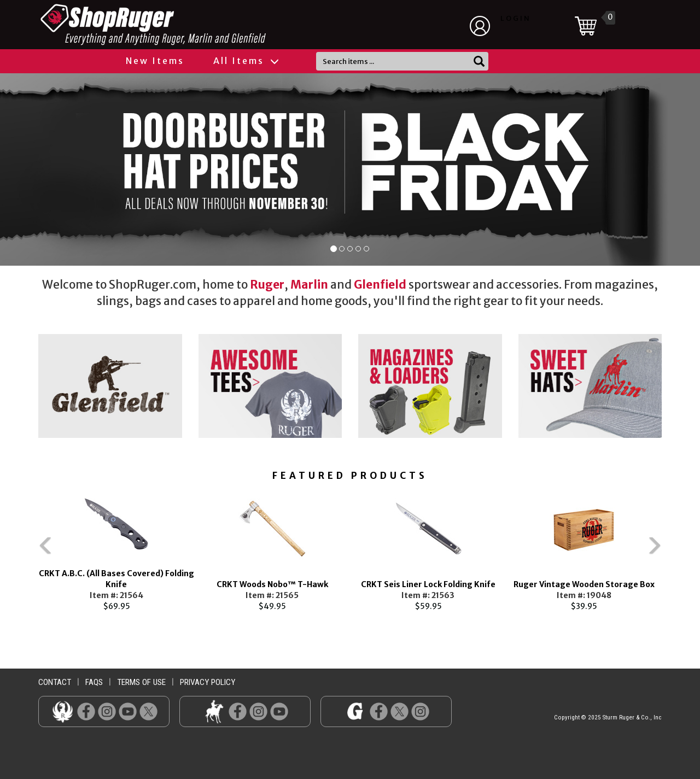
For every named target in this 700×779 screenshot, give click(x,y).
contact (55, 682)
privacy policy (208, 682)
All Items (246, 61)
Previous (22, 550)
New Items (155, 61)
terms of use (141, 682)
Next (678, 550)
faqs (94, 682)
